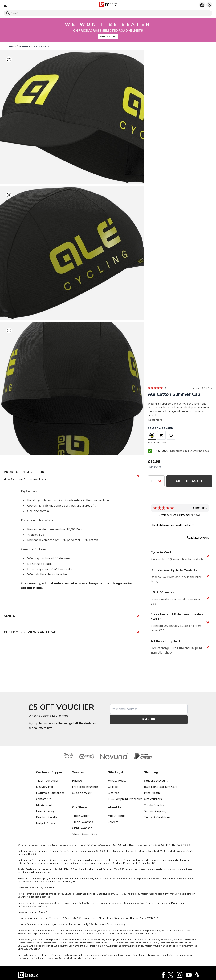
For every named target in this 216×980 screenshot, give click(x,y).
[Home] (108, 5)
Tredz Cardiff (81, 816)
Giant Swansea (82, 828)
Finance (77, 781)
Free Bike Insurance (85, 787)
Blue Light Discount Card (161, 787)
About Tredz (117, 816)
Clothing (10, 46)
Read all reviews (198, 538)
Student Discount (156, 781)
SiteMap (114, 793)
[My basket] (202, 5)
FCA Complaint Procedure (125, 799)
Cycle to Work (82, 793)
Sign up (149, 719)
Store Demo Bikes (84, 834)
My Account (44, 805)
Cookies (113, 787)
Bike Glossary (45, 811)
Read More (155, 420)
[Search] (108, 13)
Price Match (152, 793)
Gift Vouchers (153, 799)
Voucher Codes (154, 805)
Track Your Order (47, 781)
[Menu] (38, 5)
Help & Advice (46, 823)
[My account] (209, 5)
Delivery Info (45, 787)
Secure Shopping (155, 811)
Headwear (25, 46)
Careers (113, 822)
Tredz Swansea (83, 822)
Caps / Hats (42, 46)
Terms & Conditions (157, 817)
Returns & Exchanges (50, 793)
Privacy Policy (117, 781)
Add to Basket (189, 481)
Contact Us (44, 799)
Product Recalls (47, 817)
